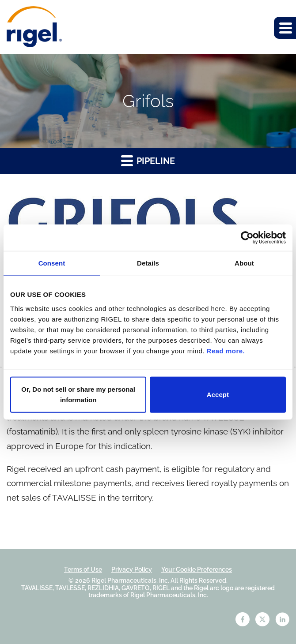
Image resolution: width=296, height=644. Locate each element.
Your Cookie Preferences (197, 569)
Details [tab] (148, 263)
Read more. (226, 350)
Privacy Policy (132, 569)
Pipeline (148, 160)
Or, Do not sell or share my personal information (78, 394)
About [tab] (244, 263)
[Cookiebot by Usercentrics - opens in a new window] (247, 238)
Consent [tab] (52, 263)
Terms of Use (83, 569)
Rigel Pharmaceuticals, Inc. (130, 580)
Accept (218, 394)
